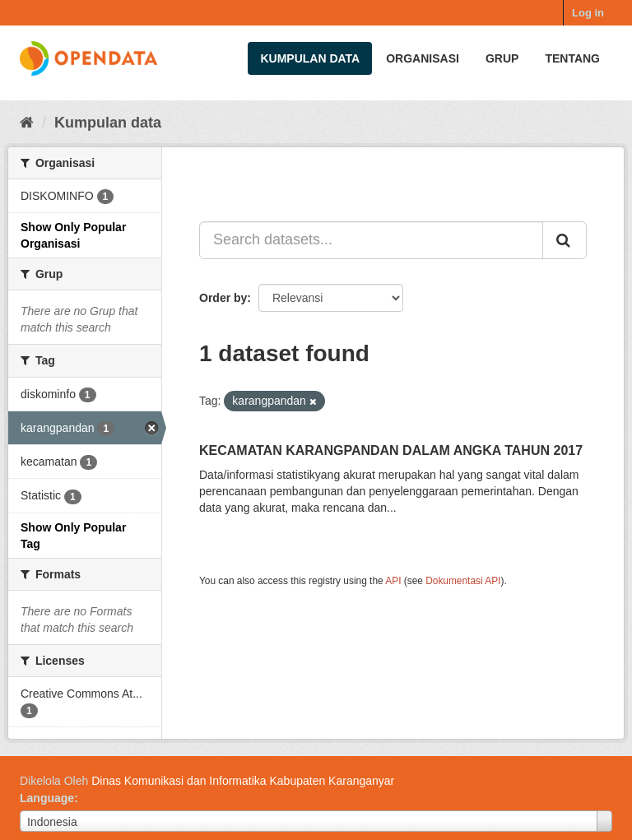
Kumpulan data (310, 58)
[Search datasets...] (371, 240)
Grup (502, 58)
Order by (223, 298)
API (393, 581)
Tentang (572, 58)
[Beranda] (27, 123)
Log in (588, 13)
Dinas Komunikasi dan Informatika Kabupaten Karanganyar (243, 781)
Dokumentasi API (463, 581)
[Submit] (565, 240)
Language (47, 798)
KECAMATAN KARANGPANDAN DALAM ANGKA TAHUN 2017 (391, 450)
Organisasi (423, 58)
